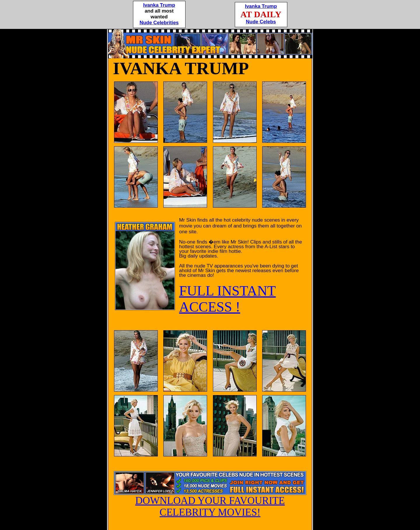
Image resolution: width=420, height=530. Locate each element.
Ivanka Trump (159, 5)
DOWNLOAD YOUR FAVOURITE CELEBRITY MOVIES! (210, 502)
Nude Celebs (261, 22)
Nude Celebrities (159, 23)
